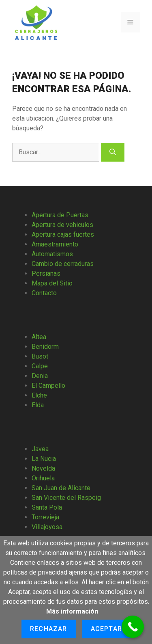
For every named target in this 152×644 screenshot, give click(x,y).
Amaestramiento (55, 244)
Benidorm (45, 347)
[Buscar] (113, 152)
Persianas (46, 273)
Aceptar (106, 629)
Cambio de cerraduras (63, 264)
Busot (40, 356)
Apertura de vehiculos (62, 225)
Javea (40, 449)
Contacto (44, 293)
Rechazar (49, 629)
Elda (38, 405)
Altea (39, 337)
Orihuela (43, 478)
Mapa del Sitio (52, 283)
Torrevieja (45, 517)
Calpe (40, 366)
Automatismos (52, 254)
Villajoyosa (47, 527)
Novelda (43, 468)
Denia (40, 376)
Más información (72, 611)
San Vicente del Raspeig (66, 498)
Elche (39, 395)
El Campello (48, 386)
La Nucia (44, 459)
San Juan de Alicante (61, 488)
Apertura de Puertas (60, 215)
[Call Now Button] (133, 627)
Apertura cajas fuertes (63, 234)
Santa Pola (47, 507)
